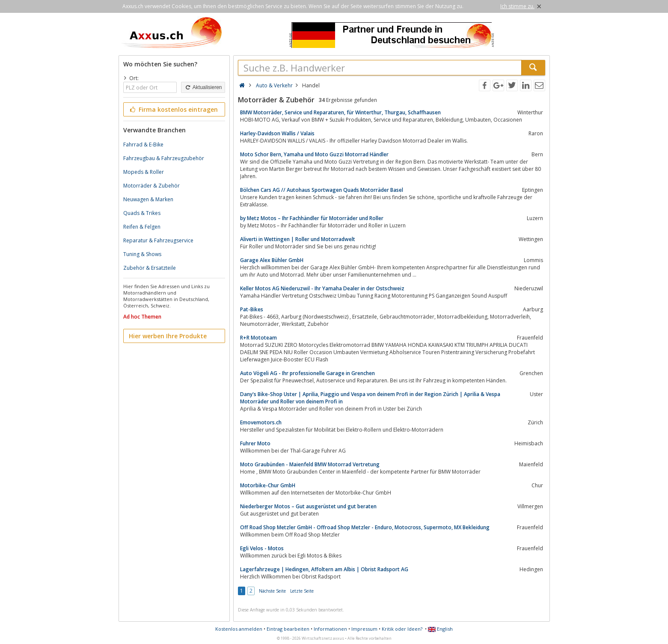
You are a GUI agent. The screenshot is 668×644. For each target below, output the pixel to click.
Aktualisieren (203, 87)
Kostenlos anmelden (239, 629)
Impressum (364, 629)
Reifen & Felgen (142, 227)
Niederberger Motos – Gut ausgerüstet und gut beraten (308, 506)
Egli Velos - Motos (262, 548)
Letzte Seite (302, 591)
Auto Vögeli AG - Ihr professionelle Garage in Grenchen (307, 373)
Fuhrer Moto (255, 443)
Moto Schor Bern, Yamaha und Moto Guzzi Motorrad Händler (314, 154)
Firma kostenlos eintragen (174, 109)
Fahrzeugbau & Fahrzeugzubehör (164, 158)
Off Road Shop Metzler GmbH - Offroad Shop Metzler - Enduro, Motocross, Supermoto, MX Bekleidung (365, 527)
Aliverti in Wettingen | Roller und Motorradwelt (298, 239)
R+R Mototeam (258, 338)
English (440, 629)
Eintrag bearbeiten (288, 629)
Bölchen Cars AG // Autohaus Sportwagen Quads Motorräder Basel (322, 190)
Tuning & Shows (142, 254)
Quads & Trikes (142, 213)
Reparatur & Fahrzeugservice (158, 240)
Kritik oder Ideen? (402, 629)
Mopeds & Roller (144, 172)
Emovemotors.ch (261, 422)
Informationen (330, 629)
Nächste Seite (272, 591)
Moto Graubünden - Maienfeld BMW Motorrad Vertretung (310, 464)
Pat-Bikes (252, 309)
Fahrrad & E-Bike (143, 145)
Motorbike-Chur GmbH (268, 485)
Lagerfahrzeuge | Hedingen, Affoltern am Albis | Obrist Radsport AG (324, 569)
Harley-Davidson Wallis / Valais (277, 133)
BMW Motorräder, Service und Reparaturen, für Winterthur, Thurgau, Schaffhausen (340, 112)
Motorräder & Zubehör (151, 186)
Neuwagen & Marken (148, 199)
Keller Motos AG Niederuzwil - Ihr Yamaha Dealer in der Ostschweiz (322, 288)
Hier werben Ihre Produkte (168, 336)
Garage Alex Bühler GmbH (272, 260)
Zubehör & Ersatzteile (150, 268)
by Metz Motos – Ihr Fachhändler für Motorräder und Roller (312, 218)
